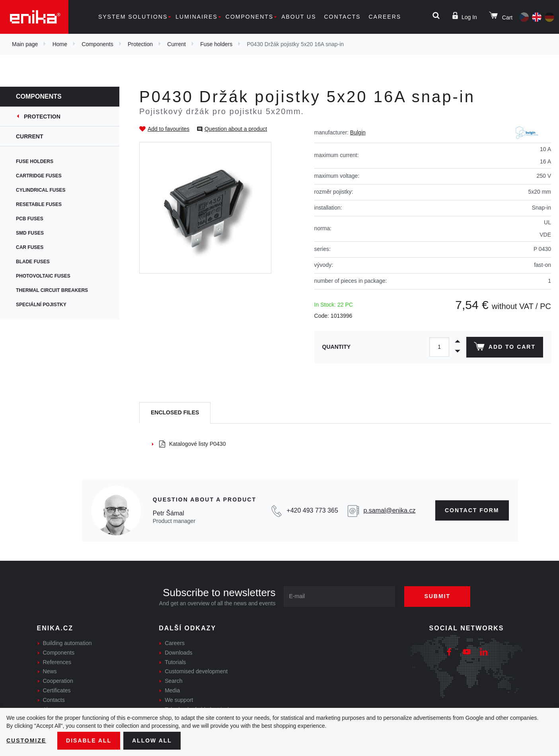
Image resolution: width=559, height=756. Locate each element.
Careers (385, 17)
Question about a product (236, 129)
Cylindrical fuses (41, 190)
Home (60, 44)
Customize (26, 740)
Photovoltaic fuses (43, 276)
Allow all (152, 740)
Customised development (196, 671)
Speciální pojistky (41, 305)
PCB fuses (30, 219)
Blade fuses (33, 262)
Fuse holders (216, 44)
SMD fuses (30, 233)
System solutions (133, 17)
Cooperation (58, 681)
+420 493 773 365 (312, 510)
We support (179, 700)
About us (299, 17)
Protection (140, 44)
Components (249, 17)
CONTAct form (472, 510)
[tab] (175, 413)
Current (176, 44)
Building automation (67, 643)
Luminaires (197, 17)
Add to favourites (168, 129)
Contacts (342, 17)
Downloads (178, 653)
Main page (25, 44)
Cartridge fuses (39, 176)
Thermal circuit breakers (52, 290)
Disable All (89, 740)
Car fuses (30, 247)
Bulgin (358, 132)
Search (173, 681)
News (50, 671)
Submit (437, 596)
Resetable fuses (39, 204)
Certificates (57, 690)
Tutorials (175, 662)
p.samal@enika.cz (389, 510)
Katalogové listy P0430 (192, 444)
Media (172, 690)
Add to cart (505, 348)
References (57, 662)
